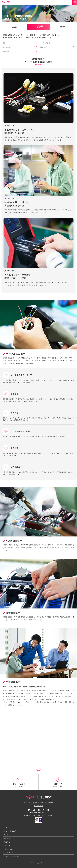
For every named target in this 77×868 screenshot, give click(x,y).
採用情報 (7, 842)
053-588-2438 (39, 810)
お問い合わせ (9, 849)
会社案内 (7, 838)
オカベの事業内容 (10, 831)
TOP (6, 827)
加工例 (6, 835)
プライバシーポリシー (12, 856)
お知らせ (7, 846)
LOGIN (39, 864)
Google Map (39, 805)
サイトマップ (9, 853)
